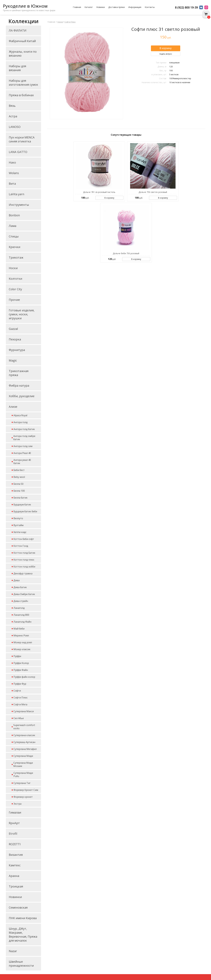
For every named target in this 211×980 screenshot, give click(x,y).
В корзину (109, 198)
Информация (135, 7)
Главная (77, 7)
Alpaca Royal (20, 415)
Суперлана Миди (23, 756)
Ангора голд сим (23, 446)
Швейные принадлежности (21, 964)
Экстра (17, 804)
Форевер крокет (23, 797)
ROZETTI (15, 844)
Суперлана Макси (24, 711)
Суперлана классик (24, 735)
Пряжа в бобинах (21, 95)
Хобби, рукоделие (22, 396)
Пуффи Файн (21, 670)
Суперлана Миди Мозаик (23, 764)
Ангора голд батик (24, 429)
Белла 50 (18, 484)
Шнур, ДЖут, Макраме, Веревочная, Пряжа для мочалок (23, 935)
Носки (13, 268)
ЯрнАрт (14, 823)
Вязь (12, 106)
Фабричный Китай (22, 41)
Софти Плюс (21, 698)
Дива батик (20, 587)
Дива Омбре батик (24, 594)
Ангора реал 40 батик (22, 462)
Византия (16, 855)
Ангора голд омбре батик (24, 438)
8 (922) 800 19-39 (186, 7)
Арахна (14, 876)
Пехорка (15, 339)
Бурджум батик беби (25, 511)
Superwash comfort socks (24, 727)
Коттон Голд (21, 546)
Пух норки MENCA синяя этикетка (22, 139)
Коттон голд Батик (24, 553)
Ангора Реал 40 (22, 453)
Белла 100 (19, 491)
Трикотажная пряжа (19, 373)
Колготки (15, 279)
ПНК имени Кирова (23, 918)
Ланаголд (19, 608)
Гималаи (15, 812)
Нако (12, 162)
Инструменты (19, 205)
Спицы (14, 236)
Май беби (19, 629)
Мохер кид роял (23, 642)
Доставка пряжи (116, 7)
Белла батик (21, 498)
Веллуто (18, 518)
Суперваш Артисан (24, 742)
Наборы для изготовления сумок (23, 83)
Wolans (14, 173)
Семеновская (18, 907)
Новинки (101, 7)
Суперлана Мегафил (25, 749)
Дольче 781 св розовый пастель (99, 192)
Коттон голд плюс (24, 560)
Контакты (150, 7)
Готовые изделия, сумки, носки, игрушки (22, 314)
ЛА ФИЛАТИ (18, 30)
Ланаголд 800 (21, 615)
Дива (16, 580)
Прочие (14, 300)
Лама (13, 226)
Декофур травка (23, 573)
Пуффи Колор (21, 663)
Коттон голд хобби (24, 567)
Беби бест (19, 470)
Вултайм (18, 525)
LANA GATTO (18, 152)
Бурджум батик (22, 505)
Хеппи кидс (20, 532)
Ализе (13, 407)
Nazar (13, 951)
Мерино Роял (21, 635)
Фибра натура (19, 386)
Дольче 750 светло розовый (153, 192)
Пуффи (17, 656)
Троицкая (16, 886)
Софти (17, 691)
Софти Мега (20, 704)
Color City (15, 289)
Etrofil (13, 834)
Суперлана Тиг (22, 783)
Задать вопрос (166, 54)
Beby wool (19, 477)
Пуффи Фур (20, 684)
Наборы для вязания (17, 68)
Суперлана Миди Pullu (23, 775)
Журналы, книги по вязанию (23, 54)
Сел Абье (19, 718)
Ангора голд (21, 422)
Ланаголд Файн (22, 622)
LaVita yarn (17, 194)
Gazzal (13, 329)
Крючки (15, 247)
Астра (13, 116)
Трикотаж (16, 257)
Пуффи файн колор (24, 677)
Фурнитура (17, 350)
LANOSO (15, 127)
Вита (12, 184)
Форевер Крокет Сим (26, 790)
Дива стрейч (21, 601)
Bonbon (14, 215)
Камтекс (15, 865)
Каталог (89, 7)
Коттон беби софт (24, 539)
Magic (13, 360)
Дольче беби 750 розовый (126, 253)
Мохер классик (22, 649)
